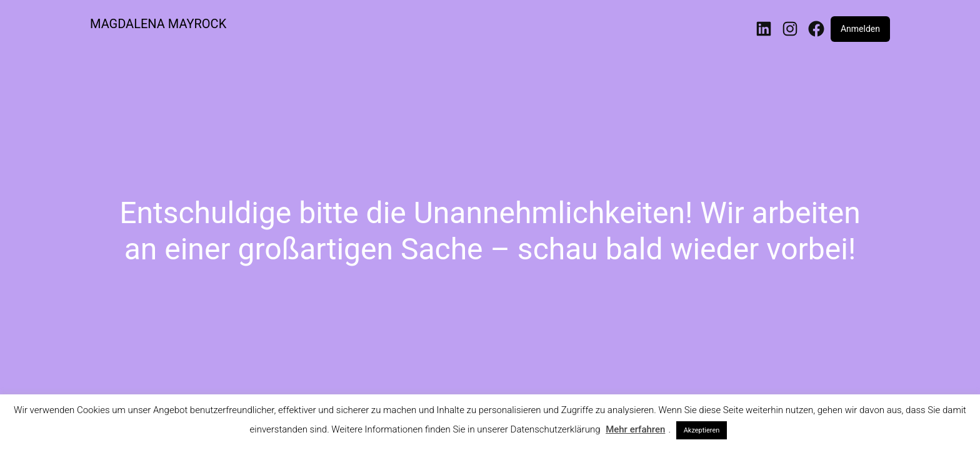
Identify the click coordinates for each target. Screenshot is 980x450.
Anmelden (860, 29)
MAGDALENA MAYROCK (158, 24)
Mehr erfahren (635, 429)
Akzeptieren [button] (702, 430)
